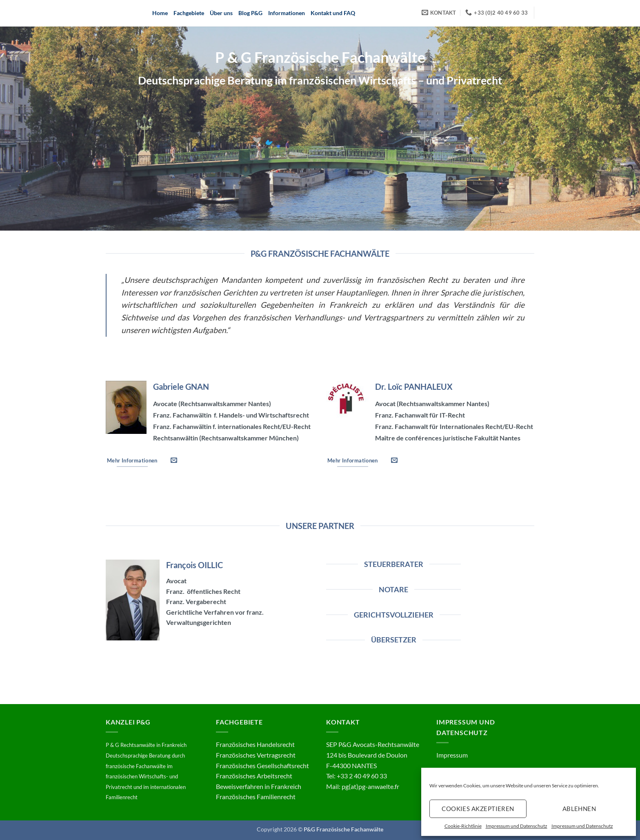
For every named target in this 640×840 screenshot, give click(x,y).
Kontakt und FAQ (333, 13)
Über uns (221, 13)
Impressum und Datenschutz (517, 826)
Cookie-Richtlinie (463, 826)
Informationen (287, 13)
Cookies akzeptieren (478, 809)
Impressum (452, 755)
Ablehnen (579, 809)
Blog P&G (250, 13)
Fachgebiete (189, 13)
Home (160, 13)
